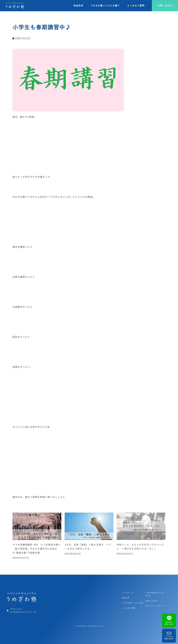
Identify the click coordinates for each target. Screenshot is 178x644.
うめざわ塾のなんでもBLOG (155, 594)
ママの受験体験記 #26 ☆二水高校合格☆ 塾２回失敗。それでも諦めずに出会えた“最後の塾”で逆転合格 (37, 549)
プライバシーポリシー (155, 606)
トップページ (128, 593)
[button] (165, 6)
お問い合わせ (151, 601)
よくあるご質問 (136, 6)
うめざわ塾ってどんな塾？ (105, 6)
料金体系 (78, 6)
